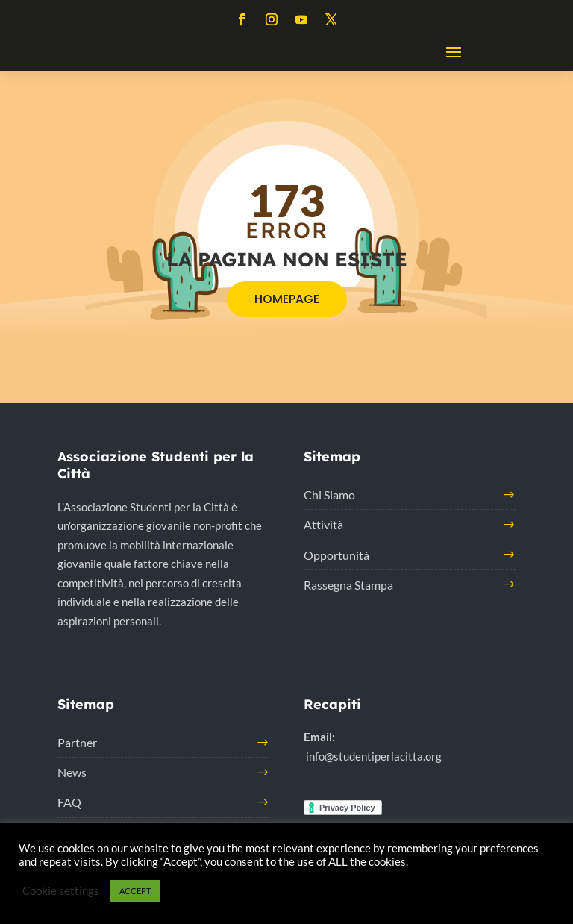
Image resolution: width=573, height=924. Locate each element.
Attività (323, 524)
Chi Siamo (329, 494)
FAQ (69, 802)
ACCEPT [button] (135, 891)
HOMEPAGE (287, 299)
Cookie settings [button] (61, 891)
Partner (77, 742)
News (72, 772)
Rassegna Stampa (348, 585)
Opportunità (336, 555)
